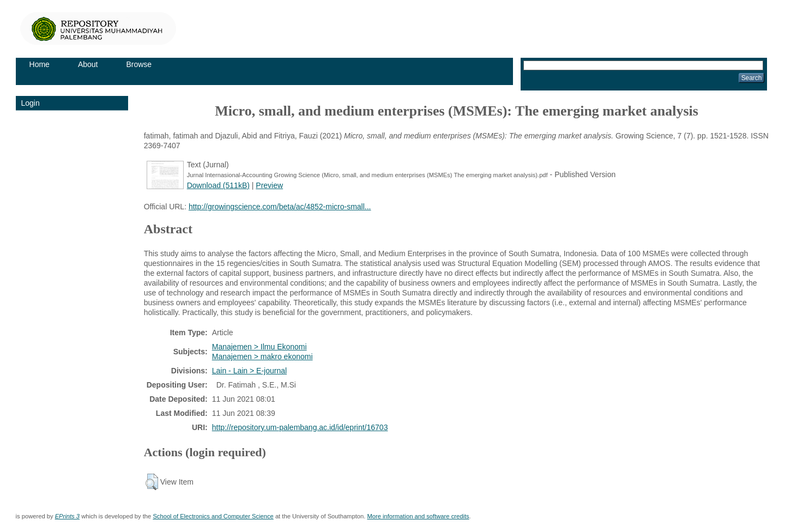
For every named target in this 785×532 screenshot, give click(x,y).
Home (40, 64)
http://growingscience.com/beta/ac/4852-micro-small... (280, 207)
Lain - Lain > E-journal (249, 371)
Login (31, 103)
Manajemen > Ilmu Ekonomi (259, 347)
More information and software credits (418, 516)
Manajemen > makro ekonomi (262, 356)
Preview (269, 185)
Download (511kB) (218, 185)
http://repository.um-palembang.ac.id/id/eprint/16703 (300, 427)
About (88, 64)
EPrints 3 (67, 516)
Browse (139, 64)
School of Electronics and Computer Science (213, 516)
